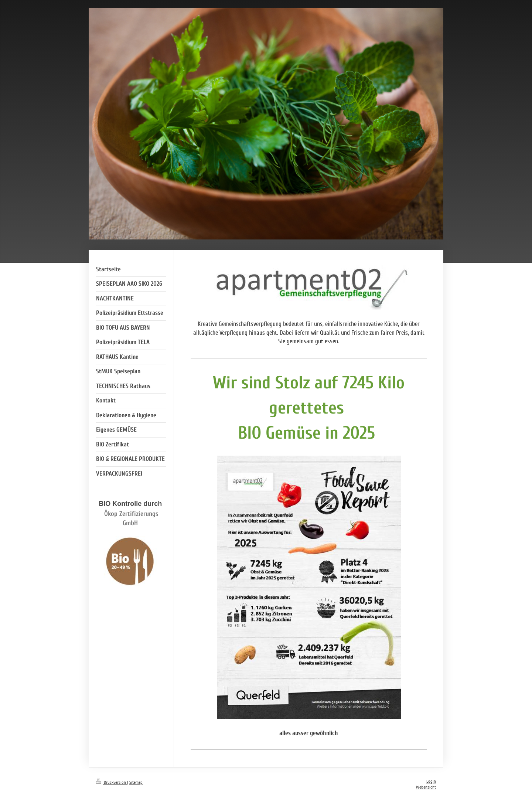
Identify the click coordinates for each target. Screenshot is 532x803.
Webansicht (426, 787)
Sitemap (136, 782)
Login (431, 781)
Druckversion (112, 782)
